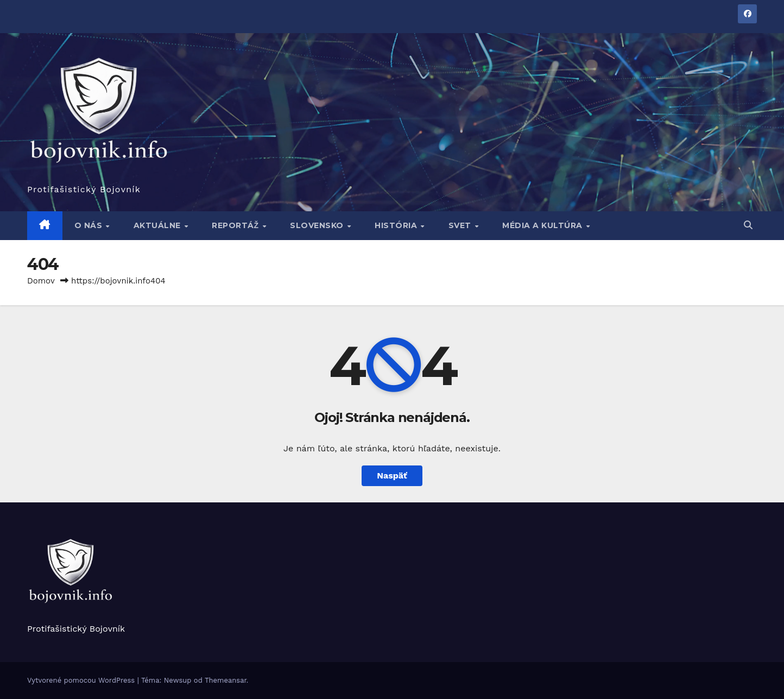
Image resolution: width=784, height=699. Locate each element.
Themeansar (226, 680)
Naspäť (392, 476)
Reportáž (236, 225)
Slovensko (318, 225)
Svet (461, 225)
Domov (41, 281)
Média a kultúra (543, 225)
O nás (90, 225)
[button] (748, 225)
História (397, 225)
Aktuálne (159, 225)
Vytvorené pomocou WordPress (82, 680)
